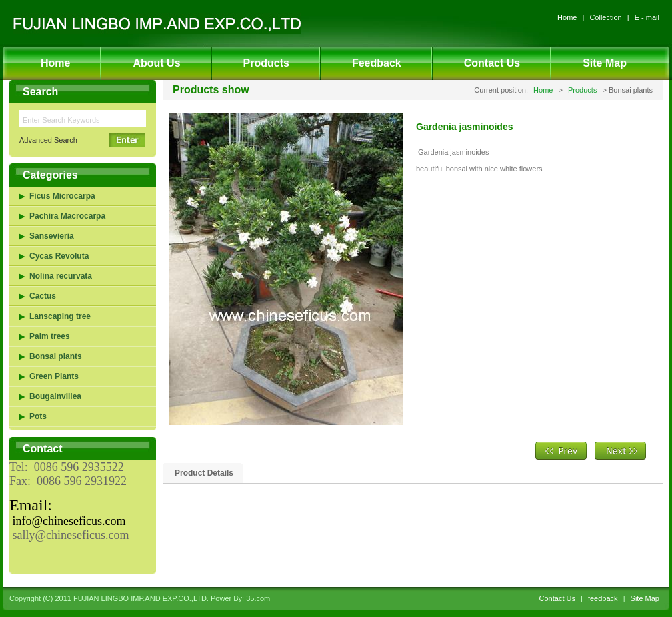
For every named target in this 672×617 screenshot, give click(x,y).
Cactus (43, 296)
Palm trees (50, 336)
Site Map (605, 63)
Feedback (377, 63)
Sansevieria (52, 236)
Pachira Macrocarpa (67, 216)
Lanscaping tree (60, 316)
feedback (603, 598)
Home (567, 17)
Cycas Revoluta (59, 256)
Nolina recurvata (61, 276)
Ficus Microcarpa (62, 196)
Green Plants (54, 376)
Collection (605, 17)
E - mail (647, 17)
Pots (38, 416)
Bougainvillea (55, 396)
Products (266, 63)
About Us (156, 63)
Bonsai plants (56, 356)
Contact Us (492, 63)
